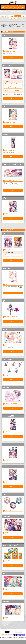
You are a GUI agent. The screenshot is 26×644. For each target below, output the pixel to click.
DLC (24, 16)
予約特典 (11, 16)
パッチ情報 (13, 18)
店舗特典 (18, 16)
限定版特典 (4, 16)
